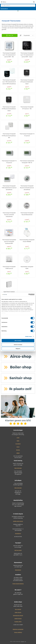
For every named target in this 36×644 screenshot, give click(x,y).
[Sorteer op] (26, 35)
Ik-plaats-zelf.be (18, 622)
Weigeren (18, 349)
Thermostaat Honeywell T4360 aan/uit (9, 268)
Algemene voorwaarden (18, 629)
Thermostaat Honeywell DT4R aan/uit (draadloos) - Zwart (9, 109)
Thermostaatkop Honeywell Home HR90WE (27, 241)
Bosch (18, 447)
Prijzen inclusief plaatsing (18, 584)
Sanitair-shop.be (18, 618)
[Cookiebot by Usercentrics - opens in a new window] (28, 294)
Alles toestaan (18, 341)
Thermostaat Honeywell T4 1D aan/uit (27, 135)
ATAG (18, 438)
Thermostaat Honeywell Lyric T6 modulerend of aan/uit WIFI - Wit (9, 55)
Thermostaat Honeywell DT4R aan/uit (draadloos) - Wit (9, 136)
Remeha (18, 450)
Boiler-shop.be (18, 612)
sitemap (23, 641)
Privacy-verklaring (18, 632)
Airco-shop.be (18, 609)
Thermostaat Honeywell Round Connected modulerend (9, 215)
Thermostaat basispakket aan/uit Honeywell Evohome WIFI (9, 242)
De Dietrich (18, 444)
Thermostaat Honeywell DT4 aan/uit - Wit (27, 108)
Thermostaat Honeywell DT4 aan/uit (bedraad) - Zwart (27, 82)
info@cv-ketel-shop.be (18, 521)
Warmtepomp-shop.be (18, 615)
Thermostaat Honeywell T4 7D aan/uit (9, 162)
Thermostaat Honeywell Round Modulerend (27, 214)
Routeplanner (18, 533)
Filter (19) (10, 35)
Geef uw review (18, 550)
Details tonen (29, 336)
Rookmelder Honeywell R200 (27, 268)
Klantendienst (4, 9)
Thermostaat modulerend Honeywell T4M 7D (27, 162)
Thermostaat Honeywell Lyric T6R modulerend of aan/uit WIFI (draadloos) (9, 82)
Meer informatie (18, 468)
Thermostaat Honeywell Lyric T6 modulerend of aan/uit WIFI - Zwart (27, 55)
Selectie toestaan (18, 345)
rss (25, 641)
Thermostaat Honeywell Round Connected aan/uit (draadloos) (27, 188)
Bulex (18, 441)
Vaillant (18, 453)
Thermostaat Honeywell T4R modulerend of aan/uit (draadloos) (9, 188)
